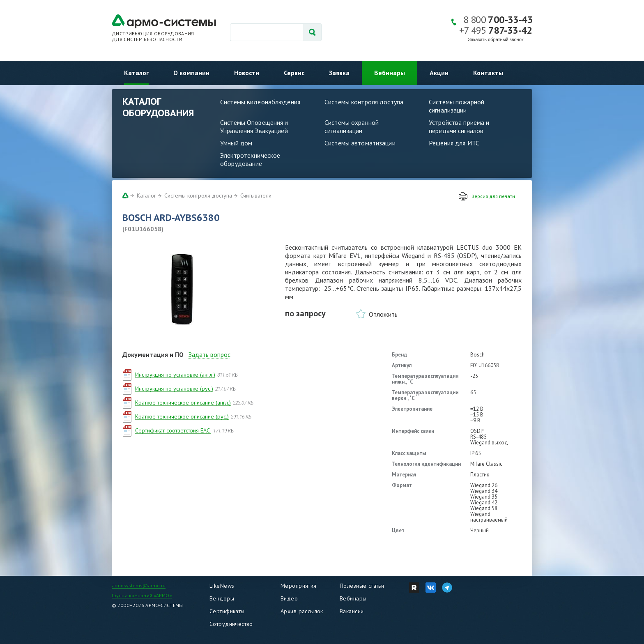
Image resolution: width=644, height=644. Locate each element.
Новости (247, 73)
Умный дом (236, 143)
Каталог (136, 73)
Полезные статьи (362, 586)
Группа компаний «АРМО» (142, 595)
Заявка (339, 73)
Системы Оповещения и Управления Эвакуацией (254, 126)
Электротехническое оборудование (250, 159)
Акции (439, 73)
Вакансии (352, 611)
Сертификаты (227, 611)
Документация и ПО (153, 354)
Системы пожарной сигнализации (457, 106)
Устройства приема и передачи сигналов (459, 126)
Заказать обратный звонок (496, 39)
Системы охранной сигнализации (352, 126)
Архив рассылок (302, 611)
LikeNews (222, 586)
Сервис (294, 73)
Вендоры (222, 598)
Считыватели (256, 195)
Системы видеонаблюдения (260, 102)
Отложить (383, 314)
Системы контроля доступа (364, 102)
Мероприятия (299, 586)
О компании (191, 73)
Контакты (488, 73)
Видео (289, 598)
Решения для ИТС (454, 143)
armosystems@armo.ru (139, 585)
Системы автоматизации (360, 143)
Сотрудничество (231, 624)
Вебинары (390, 73)
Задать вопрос (209, 354)
